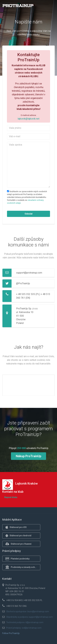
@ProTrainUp (23, 283)
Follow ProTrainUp (11, 633)
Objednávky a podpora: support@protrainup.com (29, 617)
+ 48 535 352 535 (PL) (28, 294)
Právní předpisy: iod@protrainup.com (24, 628)
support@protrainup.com (29, 273)
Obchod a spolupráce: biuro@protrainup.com (28, 611)
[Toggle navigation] (51, 7)
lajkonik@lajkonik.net (28, 119)
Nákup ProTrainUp (28, 456)
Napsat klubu (11, 497)
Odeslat (29, 214)
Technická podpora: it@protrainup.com (25, 622)
